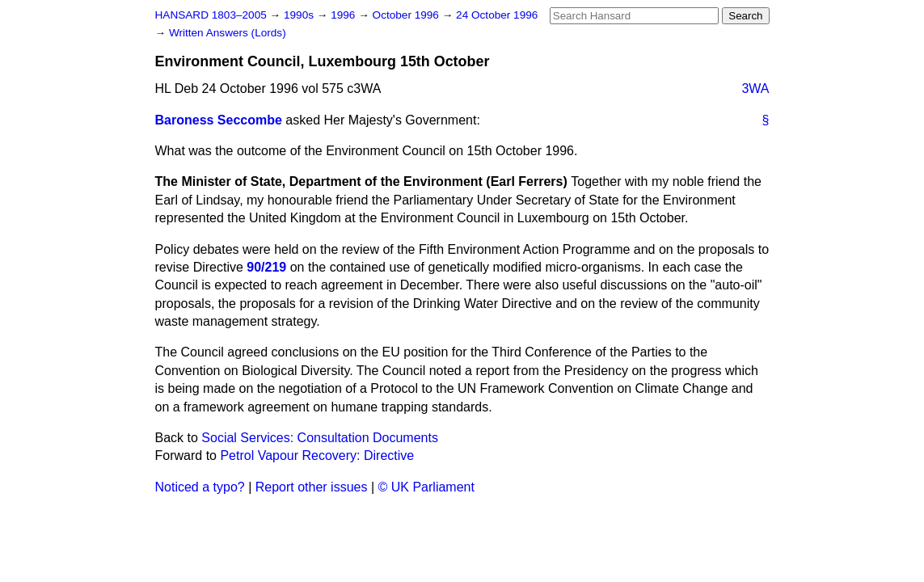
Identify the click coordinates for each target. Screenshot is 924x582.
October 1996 (407, 15)
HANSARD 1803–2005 (211, 15)
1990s (300, 15)
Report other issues (312, 487)
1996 (344, 15)
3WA (755, 89)
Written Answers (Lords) (228, 33)
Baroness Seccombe (219, 120)
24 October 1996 (497, 15)
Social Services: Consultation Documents (320, 438)
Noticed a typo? (200, 487)
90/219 (266, 267)
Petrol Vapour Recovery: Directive (317, 455)
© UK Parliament (426, 487)
